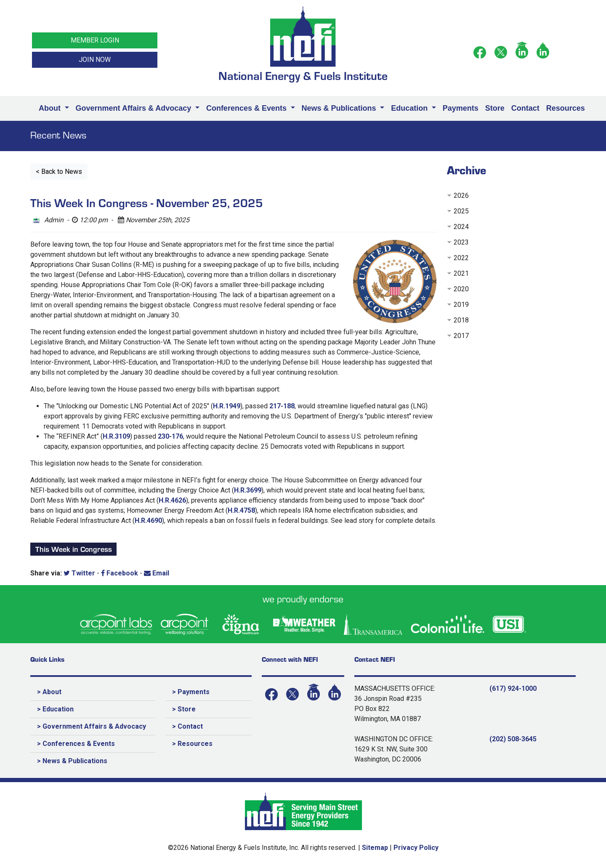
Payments (461, 108)
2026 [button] (461, 196)
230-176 (170, 436)
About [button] (51, 108)
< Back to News (59, 172)
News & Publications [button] (340, 108)
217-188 (282, 406)
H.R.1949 (227, 406)
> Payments (191, 692)
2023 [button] (461, 242)
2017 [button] (461, 336)
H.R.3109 (116, 436)
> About (49, 692)
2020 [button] (461, 289)
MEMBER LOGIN (95, 40)
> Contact (187, 726)
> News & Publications (72, 761)
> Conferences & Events (76, 744)
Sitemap (375, 848)
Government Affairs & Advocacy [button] (135, 108)
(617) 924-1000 (513, 688)
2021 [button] (461, 273)
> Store (184, 709)
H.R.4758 (241, 510)
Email (157, 573)
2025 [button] (461, 211)
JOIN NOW (95, 60)
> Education (55, 709)
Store (495, 108)
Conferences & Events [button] (247, 108)
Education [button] (410, 108)
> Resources (192, 744)
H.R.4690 (148, 521)
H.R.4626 (172, 500)
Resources (566, 108)
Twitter (79, 573)
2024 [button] (461, 227)
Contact (525, 108)
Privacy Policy (416, 848)
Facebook (120, 573)
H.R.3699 (248, 490)
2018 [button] (461, 320)
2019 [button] (461, 305)
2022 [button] (461, 258)
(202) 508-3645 (513, 739)
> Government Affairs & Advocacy (92, 726)
